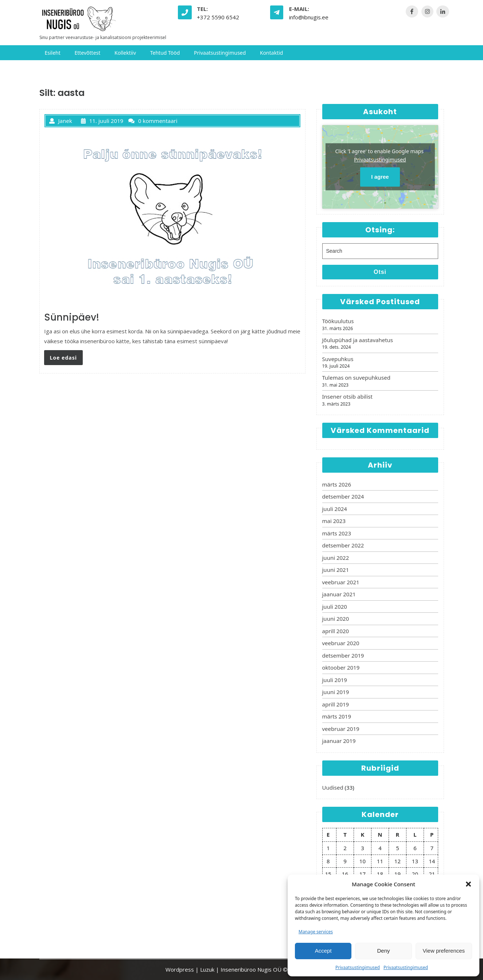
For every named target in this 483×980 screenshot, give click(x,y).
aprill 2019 (336, 704)
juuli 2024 (335, 509)
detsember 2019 (343, 655)
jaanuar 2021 (339, 594)
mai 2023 (334, 521)
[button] (468, 884)
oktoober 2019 (341, 667)
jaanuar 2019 (339, 741)
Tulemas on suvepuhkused (356, 377)
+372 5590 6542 (218, 17)
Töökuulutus (338, 321)
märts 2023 (337, 533)
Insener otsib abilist (347, 396)
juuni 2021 (336, 570)
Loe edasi (63, 358)
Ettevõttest (87, 53)
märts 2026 (337, 484)
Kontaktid (271, 53)
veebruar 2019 (341, 729)
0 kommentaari (153, 121)
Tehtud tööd (165, 53)
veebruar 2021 (341, 582)
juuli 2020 (335, 607)
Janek (61, 121)
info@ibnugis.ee (309, 17)
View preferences (444, 951)
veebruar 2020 (341, 643)
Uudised (333, 787)
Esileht (53, 53)
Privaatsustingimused (358, 967)
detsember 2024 (343, 496)
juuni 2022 (336, 558)
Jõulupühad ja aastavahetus (358, 340)
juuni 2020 (336, 619)
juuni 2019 (336, 692)
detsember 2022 (343, 545)
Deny (383, 951)
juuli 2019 (335, 680)
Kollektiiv (125, 53)
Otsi (380, 272)
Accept (323, 951)
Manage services (316, 932)
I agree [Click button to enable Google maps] (380, 177)
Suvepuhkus (338, 359)
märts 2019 (337, 716)
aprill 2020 (336, 631)
